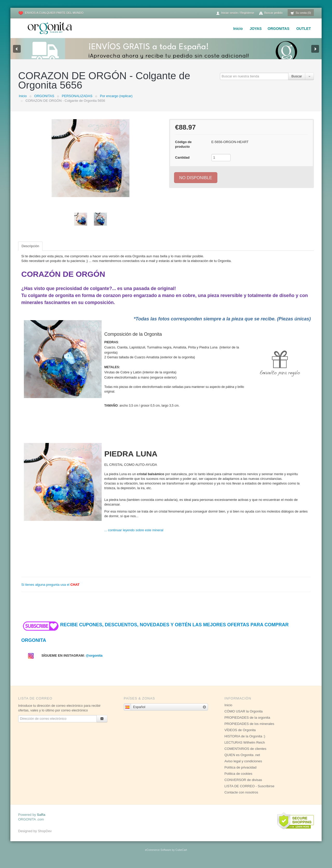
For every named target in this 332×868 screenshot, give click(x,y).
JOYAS (256, 29)
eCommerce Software (158, 855)
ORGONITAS (279, 29)
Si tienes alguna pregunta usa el (50, 590)
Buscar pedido (271, 13)
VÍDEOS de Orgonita (240, 735)
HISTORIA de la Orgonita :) (245, 741)
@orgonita (94, 661)
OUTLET (303, 29)
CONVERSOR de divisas (243, 785)
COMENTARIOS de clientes (245, 754)
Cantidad (182, 163)
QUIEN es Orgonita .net (242, 760)
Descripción (30, 251)
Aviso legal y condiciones (243, 766)
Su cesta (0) (301, 13)
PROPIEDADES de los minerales (249, 729)
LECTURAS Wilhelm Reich (245, 748)
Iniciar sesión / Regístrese (235, 13)
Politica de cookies (238, 779)
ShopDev (45, 836)
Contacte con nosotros (241, 798)
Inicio (238, 29)
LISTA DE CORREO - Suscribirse (249, 791)
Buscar (297, 81)
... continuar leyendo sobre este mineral (134, 535)
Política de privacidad (240, 773)
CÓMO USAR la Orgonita (243, 716)
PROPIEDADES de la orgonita (247, 723)
